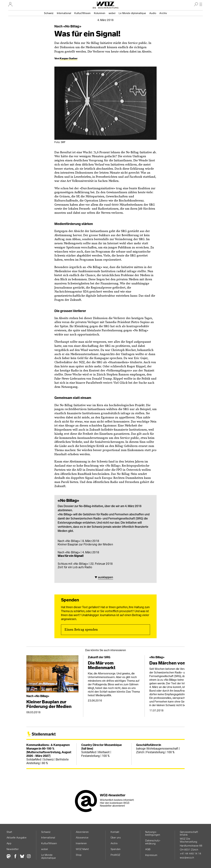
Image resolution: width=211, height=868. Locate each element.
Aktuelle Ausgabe (16, 838)
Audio (153, 13)
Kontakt (115, 832)
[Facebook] (15, 857)
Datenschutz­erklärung (153, 842)
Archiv (163, 13)
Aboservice (82, 838)
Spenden (116, 849)
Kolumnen (100, 13)
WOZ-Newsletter (113, 795)
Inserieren (81, 843)
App (9, 843)
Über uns (116, 838)
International (64, 13)
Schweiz (49, 13)
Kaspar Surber (69, 58)
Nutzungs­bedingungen (153, 833)
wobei (112, 13)
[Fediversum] (9, 857)
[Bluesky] (22, 857)
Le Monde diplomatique (132, 13)
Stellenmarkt (44, 734)
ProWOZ (115, 855)
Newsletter (13, 849)
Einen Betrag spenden (81, 630)
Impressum (151, 855)
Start (9, 832)
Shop (79, 855)
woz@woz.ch (187, 858)
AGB (148, 849)
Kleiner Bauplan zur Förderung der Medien (105, 543)
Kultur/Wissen (83, 13)
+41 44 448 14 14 (191, 854)
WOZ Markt (82, 849)
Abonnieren (82, 832)
